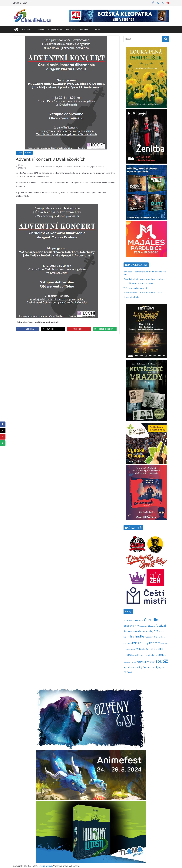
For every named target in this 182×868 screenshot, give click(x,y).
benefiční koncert (52, 167)
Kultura (26, 30)
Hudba (19, 153)
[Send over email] (105, 329)
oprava (94, 167)
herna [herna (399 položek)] (136, 631)
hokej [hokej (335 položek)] (151, 631)
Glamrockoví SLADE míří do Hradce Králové (143, 293)
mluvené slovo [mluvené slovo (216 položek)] (129, 649)
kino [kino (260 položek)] (130, 643)
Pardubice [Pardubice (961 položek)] (156, 649)
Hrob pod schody (131, 297)
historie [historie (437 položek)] (143, 631)
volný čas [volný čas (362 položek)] (141, 667)
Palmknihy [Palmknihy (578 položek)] (142, 649)
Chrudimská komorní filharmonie (72, 167)
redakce (39, 167)
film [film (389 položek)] (125, 631)
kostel (88, 167)
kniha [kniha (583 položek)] (136, 643)
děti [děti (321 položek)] (147, 626)
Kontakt (97, 30)
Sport (41, 30)
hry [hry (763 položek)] (132, 636)
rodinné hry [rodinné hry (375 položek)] (143, 662)
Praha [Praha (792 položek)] (128, 655)
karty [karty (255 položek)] (126, 643)
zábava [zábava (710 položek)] (128, 672)
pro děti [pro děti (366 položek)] (136, 655)
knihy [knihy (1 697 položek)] (144, 642)
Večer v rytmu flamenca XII (135, 288)
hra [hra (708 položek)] (156, 631)
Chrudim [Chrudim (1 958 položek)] (152, 620)
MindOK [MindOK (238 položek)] (164, 643)
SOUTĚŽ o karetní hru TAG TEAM (138, 284)
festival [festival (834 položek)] (161, 626)
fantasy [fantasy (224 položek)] (152, 626)
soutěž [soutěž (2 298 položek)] (162, 661)
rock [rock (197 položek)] (125, 662)
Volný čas (54, 30)
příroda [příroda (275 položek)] (151, 655)
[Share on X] (53, 329)
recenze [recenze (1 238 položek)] (160, 655)
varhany (101, 167)
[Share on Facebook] (28, 329)
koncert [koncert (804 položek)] (155, 643)
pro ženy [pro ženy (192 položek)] (144, 655)
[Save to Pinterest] (79, 329)
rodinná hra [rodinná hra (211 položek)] (132, 662)
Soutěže (70, 30)
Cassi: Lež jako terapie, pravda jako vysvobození (145, 279)
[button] (32, 30)
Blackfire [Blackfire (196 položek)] (130, 621)
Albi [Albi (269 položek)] (125, 620)
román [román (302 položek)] (152, 662)
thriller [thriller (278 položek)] (134, 667)
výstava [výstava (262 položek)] (162, 667)
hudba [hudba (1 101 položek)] (140, 636)
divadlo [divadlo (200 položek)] (142, 626)
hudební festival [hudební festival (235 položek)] (151, 637)
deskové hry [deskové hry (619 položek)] (131, 626)
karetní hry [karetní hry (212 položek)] (162, 637)
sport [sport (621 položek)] (127, 667)
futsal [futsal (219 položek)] (130, 631)
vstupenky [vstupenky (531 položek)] (153, 667)
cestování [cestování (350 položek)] (139, 620)
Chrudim (84, 30)
